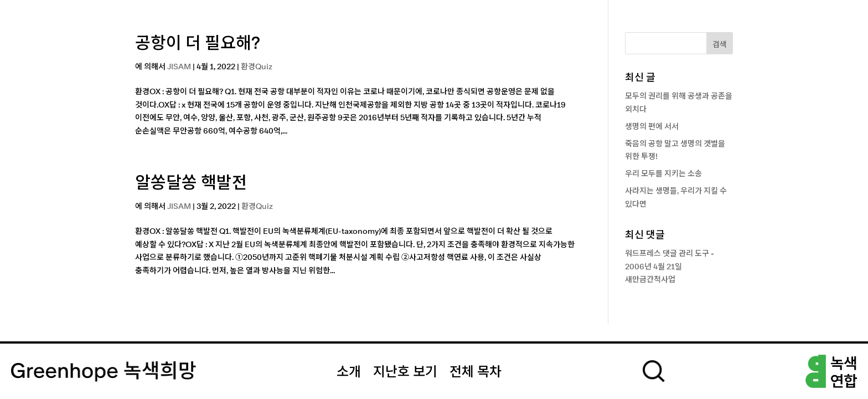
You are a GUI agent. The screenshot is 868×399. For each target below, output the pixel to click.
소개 (349, 372)
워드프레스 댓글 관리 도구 (667, 254)
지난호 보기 (405, 372)
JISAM (179, 67)
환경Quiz (257, 67)
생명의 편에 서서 (652, 127)
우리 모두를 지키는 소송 (663, 174)
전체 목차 (476, 372)
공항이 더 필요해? (198, 44)
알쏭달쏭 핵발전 (191, 183)
